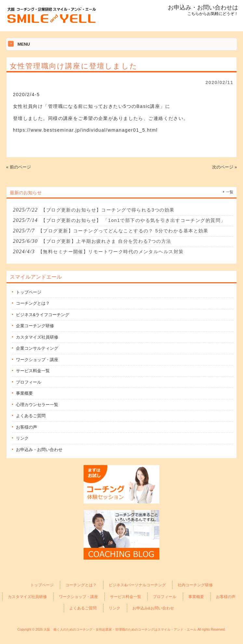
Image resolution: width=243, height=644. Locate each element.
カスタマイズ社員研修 (37, 337)
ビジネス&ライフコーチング (43, 315)
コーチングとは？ (33, 303)
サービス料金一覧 (33, 371)
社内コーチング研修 (195, 585)
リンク (22, 438)
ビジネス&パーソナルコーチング (137, 585)
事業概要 (24, 393)
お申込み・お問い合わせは (203, 7)
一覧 (230, 192)
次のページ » (224, 167)
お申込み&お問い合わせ (153, 608)
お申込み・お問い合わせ (39, 450)
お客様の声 (27, 427)
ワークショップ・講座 (37, 360)
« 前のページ (19, 167)
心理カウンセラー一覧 (37, 405)
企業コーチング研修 (35, 326)
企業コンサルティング (37, 348)
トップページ (29, 292)
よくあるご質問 (31, 416)
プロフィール (29, 382)
